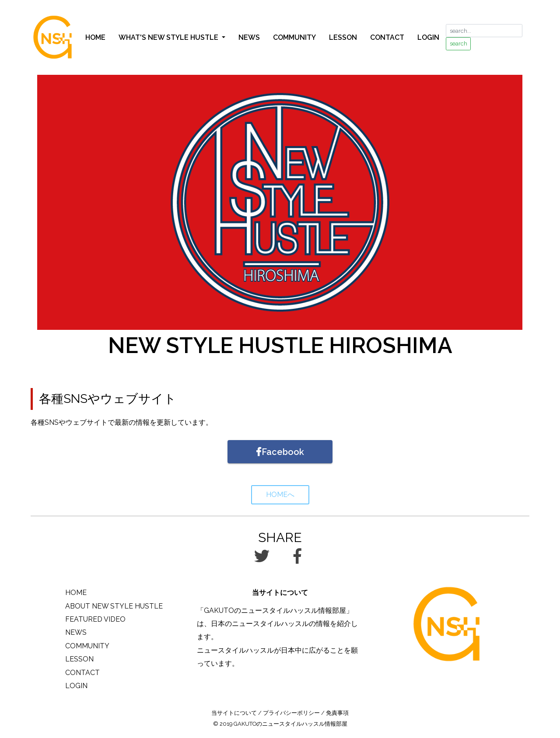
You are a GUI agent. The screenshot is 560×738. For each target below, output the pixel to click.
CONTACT (387, 37)
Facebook (280, 452)
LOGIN (428, 37)
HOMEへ (280, 495)
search (458, 44)
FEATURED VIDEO (95, 619)
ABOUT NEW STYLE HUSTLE (114, 606)
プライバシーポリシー (291, 713)
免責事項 (337, 713)
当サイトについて (234, 713)
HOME (95, 37)
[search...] (484, 31)
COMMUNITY (294, 37)
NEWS (249, 37)
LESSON (343, 37)
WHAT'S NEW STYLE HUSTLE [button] (169, 37)
